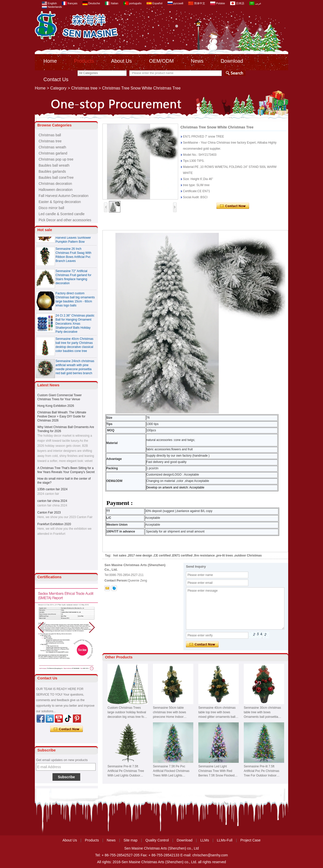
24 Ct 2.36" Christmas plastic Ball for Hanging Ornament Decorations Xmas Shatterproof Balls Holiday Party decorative (75, 326)
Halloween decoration (56, 190)
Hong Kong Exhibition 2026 (56, 406)
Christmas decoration (55, 184)
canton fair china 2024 (52, 501)
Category (58, 88)
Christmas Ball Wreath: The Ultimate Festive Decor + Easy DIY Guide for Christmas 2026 (62, 416)
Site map (131, 840)
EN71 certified (182, 555)
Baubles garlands (52, 171)
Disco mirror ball (51, 208)
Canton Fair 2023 (49, 513)
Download (232, 61)
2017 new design (140, 555)
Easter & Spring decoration (60, 202)
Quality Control (157, 840)
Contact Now (66, 729)
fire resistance (205, 555)
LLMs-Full (225, 840)
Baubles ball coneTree (56, 177)
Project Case (250, 840)
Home (50, 61)
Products (84, 61)
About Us (121, 61)
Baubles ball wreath (54, 165)
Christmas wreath (52, 147)
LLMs (205, 840)
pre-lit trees (225, 555)
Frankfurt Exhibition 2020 (54, 524)
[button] (92, 628)
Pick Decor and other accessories (65, 220)
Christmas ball (50, 135)
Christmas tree (84, 88)
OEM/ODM (161, 61)
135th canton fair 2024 (52, 489)
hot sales (120, 555)
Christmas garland (53, 153)
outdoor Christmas (248, 555)
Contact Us (56, 79)
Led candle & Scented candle (62, 214)
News (197, 61)
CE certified (162, 555)
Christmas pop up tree (56, 159)
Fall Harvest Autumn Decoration (64, 196)
